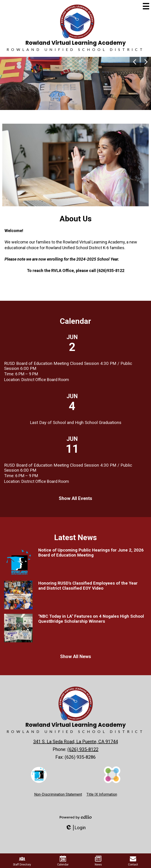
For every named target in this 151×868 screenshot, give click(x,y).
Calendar (75, 321)
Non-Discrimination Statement (58, 794)
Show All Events (75, 498)
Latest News (75, 537)
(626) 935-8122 (83, 749)
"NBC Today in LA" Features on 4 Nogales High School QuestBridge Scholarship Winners (91, 619)
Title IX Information (102, 794)
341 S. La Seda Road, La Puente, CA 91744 (76, 742)
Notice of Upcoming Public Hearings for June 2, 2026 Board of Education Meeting (91, 553)
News (98, 861)
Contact (133, 861)
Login (75, 828)
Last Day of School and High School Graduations (76, 423)
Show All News (76, 656)
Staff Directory (22, 861)
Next (146, 62)
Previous (135, 62)
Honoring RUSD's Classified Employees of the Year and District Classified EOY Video (88, 586)
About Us (76, 219)
